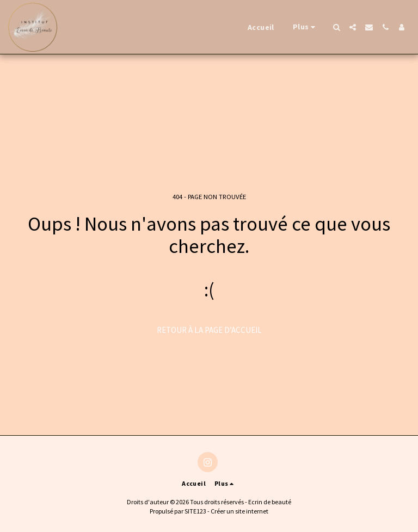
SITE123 (195, 511)
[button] (336, 27)
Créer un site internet (239, 511)
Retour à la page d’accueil (209, 330)
